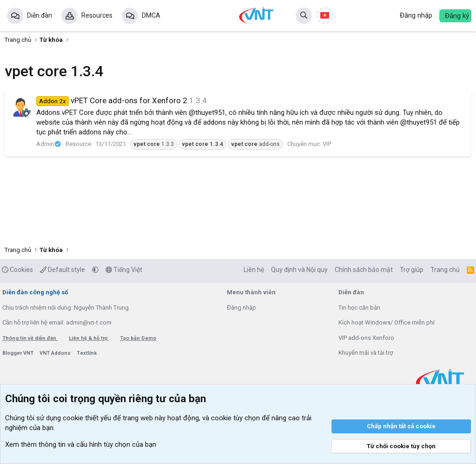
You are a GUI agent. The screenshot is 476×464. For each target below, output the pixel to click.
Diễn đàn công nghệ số (35, 292)
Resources (97, 15)
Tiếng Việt (124, 270)
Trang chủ (445, 270)
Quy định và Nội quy (299, 270)
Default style (63, 270)
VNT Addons (56, 353)
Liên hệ (254, 270)
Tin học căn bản (359, 308)
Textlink (87, 353)
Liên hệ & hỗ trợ (89, 338)
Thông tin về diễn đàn (30, 338)
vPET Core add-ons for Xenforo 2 (112, 100)
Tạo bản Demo (138, 338)
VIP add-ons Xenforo (366, 338)
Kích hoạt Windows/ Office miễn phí (387, 322)
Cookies (17, 270)
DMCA (151, 15)
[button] (95, 270)
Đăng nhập (241, 308)
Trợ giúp (412, 270)
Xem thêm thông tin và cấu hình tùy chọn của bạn (81, 444)
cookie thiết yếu (87, 418)
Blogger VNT (19, 353)
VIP (327, 144)
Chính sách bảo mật (364, 270)
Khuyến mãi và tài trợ (366, 353)
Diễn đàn (40, 15)
